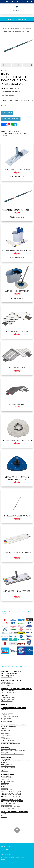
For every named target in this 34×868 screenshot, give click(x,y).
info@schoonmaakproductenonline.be (13, 857)
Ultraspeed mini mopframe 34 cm (17, 594)
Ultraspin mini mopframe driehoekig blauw (17, 479)
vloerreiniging (5, 682)
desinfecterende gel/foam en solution (14, 751)
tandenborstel (6, 776)
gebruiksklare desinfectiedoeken (12, 754)
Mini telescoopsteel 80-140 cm (17, 517)
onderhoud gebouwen (9, 673)
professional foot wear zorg (10, 807)
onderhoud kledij (7, 677)
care (2, 815)
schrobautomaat (7, 701)
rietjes (3, 786)
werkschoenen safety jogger (11, 803)
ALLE (17, 65)
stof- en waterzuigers (8, 697)
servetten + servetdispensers (11, 791)
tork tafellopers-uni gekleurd (11, 795)
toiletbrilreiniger (6, 722)
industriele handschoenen (10, 808)
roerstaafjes (5, 785)
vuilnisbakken (5, 759)
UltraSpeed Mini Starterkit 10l (17, 252)
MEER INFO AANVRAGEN (11, 119)
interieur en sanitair (7, 684)
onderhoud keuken (8, 675)
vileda (28, 31)
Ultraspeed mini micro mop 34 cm (17, 555)
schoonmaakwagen (8, 691)
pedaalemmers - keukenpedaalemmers (15, 761)
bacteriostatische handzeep (10, 744)
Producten (16, 26)
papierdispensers (7, 710)
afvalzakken (5, 763)
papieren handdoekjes (9, 727)
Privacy (3, 860)
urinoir (3, 720)
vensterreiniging (6, 685)
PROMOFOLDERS (17, 19)
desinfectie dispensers (8, 749)
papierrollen (5, 728)
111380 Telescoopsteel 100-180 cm (17, 211)
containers (4, 769)
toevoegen (7, 113)
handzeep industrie (7, 742)
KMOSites (11, 864)
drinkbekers (5, 783)
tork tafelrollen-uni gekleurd (11, 796)
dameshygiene (6, 718)
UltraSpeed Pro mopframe (17, 171)
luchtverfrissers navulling (9, 716)
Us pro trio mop (17, 369)
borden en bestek (7, 790)
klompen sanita (6, 805)
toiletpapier (5, 715)
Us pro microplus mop (17, 333)
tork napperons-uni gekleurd (11, 793)
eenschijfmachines (7, 699)
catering (4, 814)
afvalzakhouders (6, 764)
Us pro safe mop (17, 405)
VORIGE (6, 65)
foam (3, 737)
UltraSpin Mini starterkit (17, 292)
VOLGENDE (28, 65)
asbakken (4, 771)
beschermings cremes (9, 740)
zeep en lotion (6, 735)
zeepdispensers (6, 739)
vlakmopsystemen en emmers (14, 31)
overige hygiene (6, 752)
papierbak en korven (8, 766)
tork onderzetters (7, 778)
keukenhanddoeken (8, 781)
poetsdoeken (5, 730)
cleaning (4, 817)
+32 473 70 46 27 (6, 854)
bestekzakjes (5, 780)
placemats (4, 788)
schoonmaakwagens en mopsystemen (16, 29)
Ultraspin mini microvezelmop (17, 442)
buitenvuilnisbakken (8, 768)
